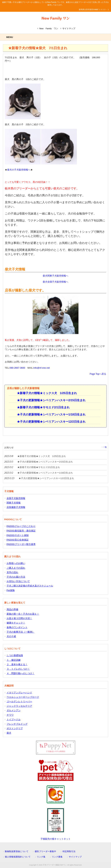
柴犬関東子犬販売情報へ (55, 276)
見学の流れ (12, 572)
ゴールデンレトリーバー (19, 702)
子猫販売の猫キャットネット (55, 839)
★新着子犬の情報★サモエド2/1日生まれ (42, 407)
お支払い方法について (18, 581)
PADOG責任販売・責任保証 (21, 531)
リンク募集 (57, 857)
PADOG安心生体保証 (18, 540)
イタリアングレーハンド (19, 693)
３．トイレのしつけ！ (18, 669)
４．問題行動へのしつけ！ (21, 673)
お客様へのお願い (16, 563)
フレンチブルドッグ (17, 724)
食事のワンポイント (17, 627)
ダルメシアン (14, 710)
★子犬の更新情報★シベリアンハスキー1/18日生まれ (50, 414)
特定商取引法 (69, 851)
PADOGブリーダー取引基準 (21, 544)
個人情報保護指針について (18, 857)
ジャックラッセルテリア (19, 706)
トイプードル (14, 720)
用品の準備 (12, 609)
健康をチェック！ (16, 623)
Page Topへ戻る (98, 374)
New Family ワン (49, 29)
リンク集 (41, 857)
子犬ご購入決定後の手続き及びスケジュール (30, 586)
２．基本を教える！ (17, 664)
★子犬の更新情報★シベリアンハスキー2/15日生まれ (50, 400)
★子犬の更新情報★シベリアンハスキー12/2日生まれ (50, 422)
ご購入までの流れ (16, 568)
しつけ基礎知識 (15, 655)
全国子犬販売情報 (16, 498)
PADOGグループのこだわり (21, 526)
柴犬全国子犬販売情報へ (55, 282)
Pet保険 (11, 590)
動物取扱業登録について (17, 851)
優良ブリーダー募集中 (45, 851)
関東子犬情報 (14, 503)
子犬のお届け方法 (16, 577)
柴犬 (9, 733)
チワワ (10, 715)
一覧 (105, 447)
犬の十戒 (11, 636)
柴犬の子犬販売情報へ (19, 170)
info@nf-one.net (42, 368)
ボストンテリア (15, 728)
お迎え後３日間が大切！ (19, 618)
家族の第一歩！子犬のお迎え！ (23, 614)
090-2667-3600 (17, 368)
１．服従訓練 (14, 660)
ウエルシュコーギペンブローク (23, 697)
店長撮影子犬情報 (16, 507)
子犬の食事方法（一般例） (21, 632)
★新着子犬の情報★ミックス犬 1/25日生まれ (45, 393)
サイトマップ (69, 29)
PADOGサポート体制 (18, 535)
